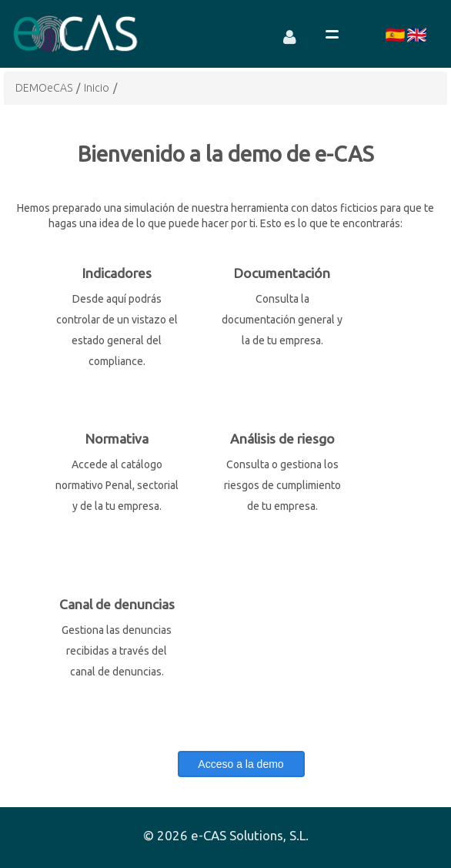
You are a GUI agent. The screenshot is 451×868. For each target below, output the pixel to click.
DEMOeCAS (44, 88)
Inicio (97, 88)
